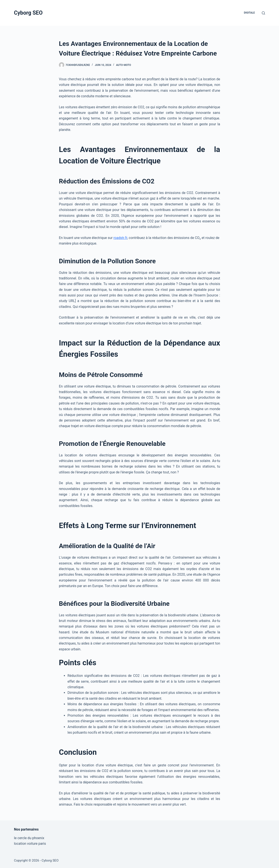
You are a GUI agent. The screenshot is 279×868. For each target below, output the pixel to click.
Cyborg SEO (28, 13)
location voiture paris (30, 844)
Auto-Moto (124, 65)
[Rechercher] (263, 13)
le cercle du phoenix (29, 838)
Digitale (249, 13)
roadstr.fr (120, 238)
